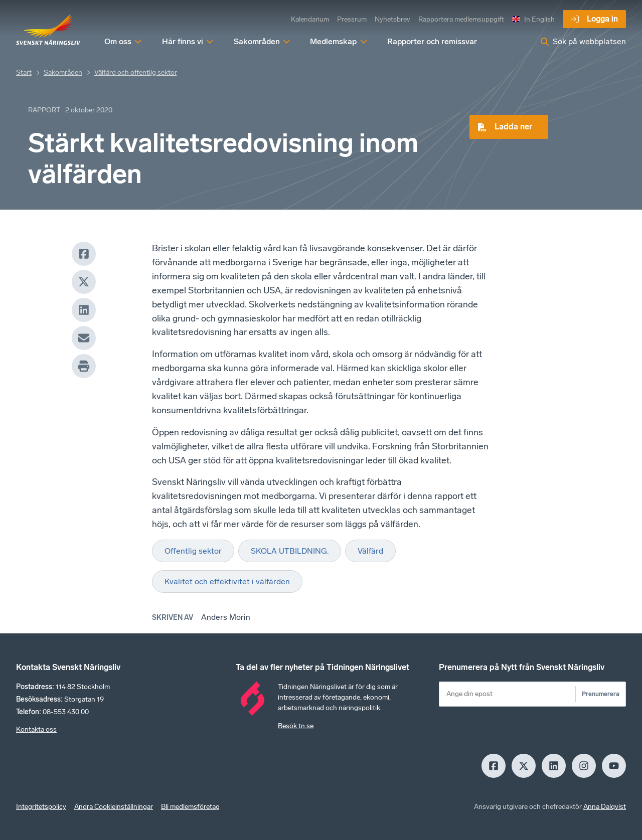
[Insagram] (584, 766)
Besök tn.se (296, 726)
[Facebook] (84, 254)
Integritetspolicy (41, 807)
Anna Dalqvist (605, 807)
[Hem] (48, 30)
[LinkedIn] (84, 310)
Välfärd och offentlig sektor (136, 72)
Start (24, 72)
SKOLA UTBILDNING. (290, 551)
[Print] (84, 366)
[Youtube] (614, 766)
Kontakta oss (36, 729)
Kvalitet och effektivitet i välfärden (227, 581)
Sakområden (63, 72)
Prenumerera (601, 694)
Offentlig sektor (193, 551)
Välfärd (370, 551)
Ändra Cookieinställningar (114, 807)
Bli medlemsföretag (190, 807)
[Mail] (84, 338)
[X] (84, 282)
